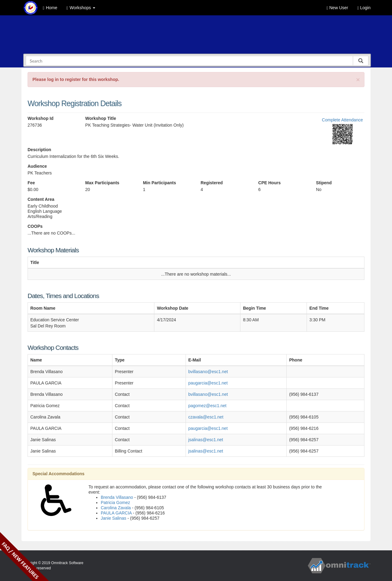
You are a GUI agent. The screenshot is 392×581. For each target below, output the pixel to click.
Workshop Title (101, 118)
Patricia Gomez (115, 503)
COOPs (35, 226)
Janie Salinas (113, 518)
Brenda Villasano (117, 497)
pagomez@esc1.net (207, 406)
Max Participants (102, 183)
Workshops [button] (81, 8)
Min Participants (160, 183)
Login (364, 8)
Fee (31, 183)
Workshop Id (41, 118)
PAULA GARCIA (116, 513)
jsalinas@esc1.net (206, 440)
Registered (212, 183)
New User (337, 8)
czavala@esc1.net (206, 417)
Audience (37, 166)
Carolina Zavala (116, 508)
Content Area (41, 199)
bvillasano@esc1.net (208, 372)
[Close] (358, 80)
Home (50, 8)
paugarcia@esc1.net (208, 383)
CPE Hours (269, 183)
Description (39, 150)
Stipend (324, 183)
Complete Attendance (342, 120)
